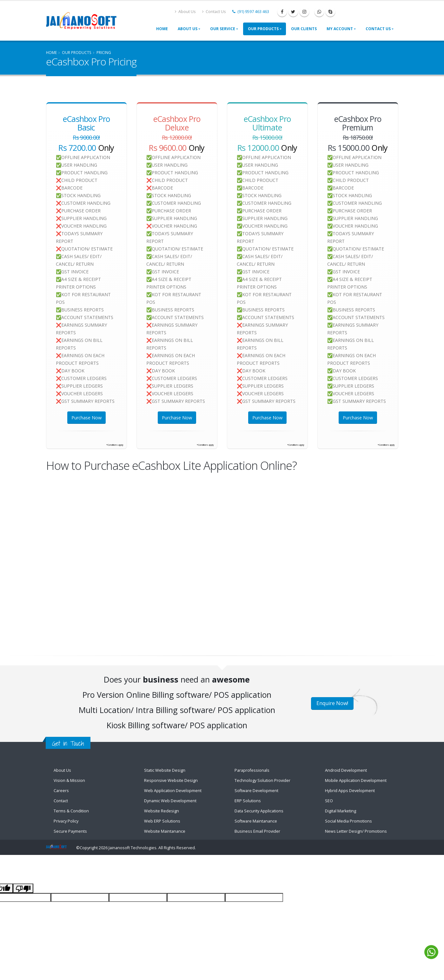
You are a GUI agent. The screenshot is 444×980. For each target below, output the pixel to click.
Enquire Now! (332, 703)
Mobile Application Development (356, 780)
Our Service (223, 29)
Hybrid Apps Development (350, 791)
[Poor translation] (23, 888)
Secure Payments (70, 831)
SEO (329, 801)
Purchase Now (86, 418)
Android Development (346, 770)
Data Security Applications (259, 811)
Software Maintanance (256, 821)
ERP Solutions (248, 801)
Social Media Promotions (348, 821)
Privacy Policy (66, 821)
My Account (340, 29)
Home (162, 29)
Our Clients (304, 29)
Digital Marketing (341, 811)
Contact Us (214, 12)
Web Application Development (173, 791)
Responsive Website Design (171, 780)
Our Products (263, 29)
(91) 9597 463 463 (251, 12)
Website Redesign (162, 811)
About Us (185, 12)
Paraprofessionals (252, 770)
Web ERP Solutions (162, 821)
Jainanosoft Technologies (133, 848)
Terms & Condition (71, 811)
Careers (61, 791)
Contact (61, 801)
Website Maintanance (165, 831)
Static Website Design (165, 770)
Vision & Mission (69, 780)
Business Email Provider (257, 831)
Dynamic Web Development (170, 801)
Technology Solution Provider (262, 780)
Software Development (256, 791)
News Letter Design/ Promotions (356, 831)
